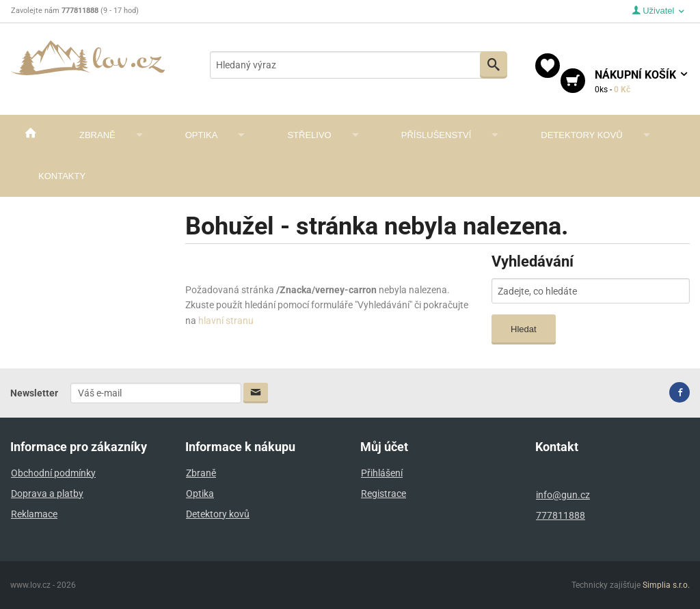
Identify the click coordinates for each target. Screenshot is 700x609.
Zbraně (97, 135)
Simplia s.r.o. (666, 585)
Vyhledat (494, 64)
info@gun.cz (563, 495)
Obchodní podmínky (53, 473)
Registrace (383, 493)
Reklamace (34, 514)
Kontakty (62, 176)
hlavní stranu (226, 321)
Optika (202, 135)
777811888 (561, 515)
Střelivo (309, 135)
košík (642, 82)
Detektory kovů (581, 135)
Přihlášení (382, 473)
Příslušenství (436, 135)
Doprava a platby (47, 493)
